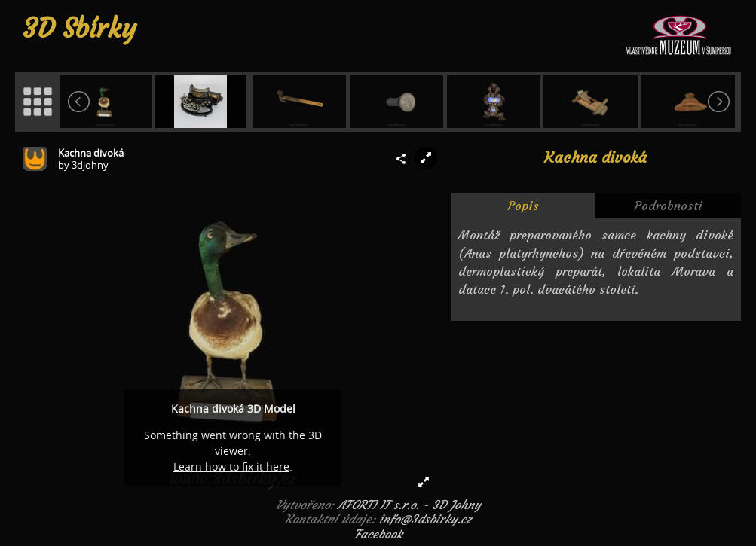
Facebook (378, 534)
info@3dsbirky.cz (425, 519)
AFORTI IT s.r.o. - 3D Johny (409, 505)
